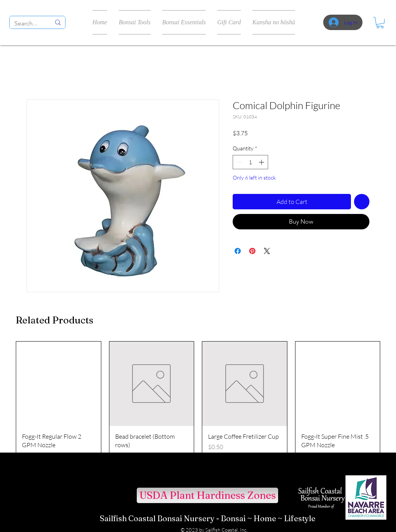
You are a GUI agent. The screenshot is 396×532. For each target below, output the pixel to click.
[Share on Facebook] (238, 251)
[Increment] (262, 162)
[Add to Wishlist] (362, 202)
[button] (380, 23)
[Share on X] (267, 251)
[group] (198, 404)
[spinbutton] (250, 162)
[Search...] (27, 24)
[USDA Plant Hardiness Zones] (207, 495)
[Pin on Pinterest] (252, 251)
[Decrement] (239, 162)
